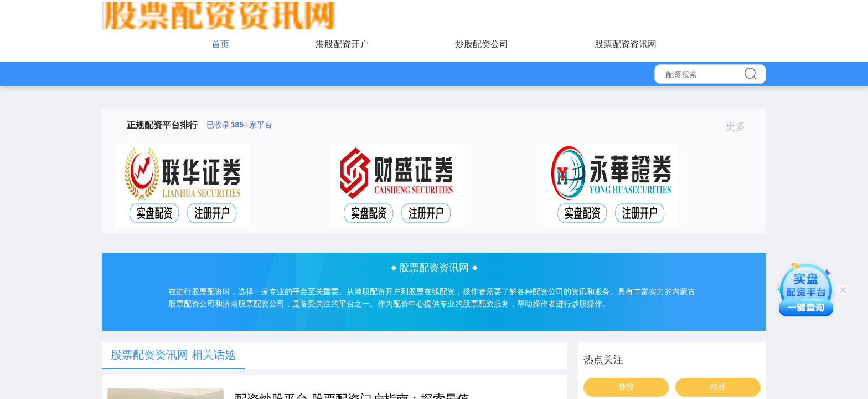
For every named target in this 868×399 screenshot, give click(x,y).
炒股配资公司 (482, 44)
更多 (740, 126)
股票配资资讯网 (626, 44)
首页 (220, 44)
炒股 (626, 387)
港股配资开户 (342, 44)
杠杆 (718, 387)
